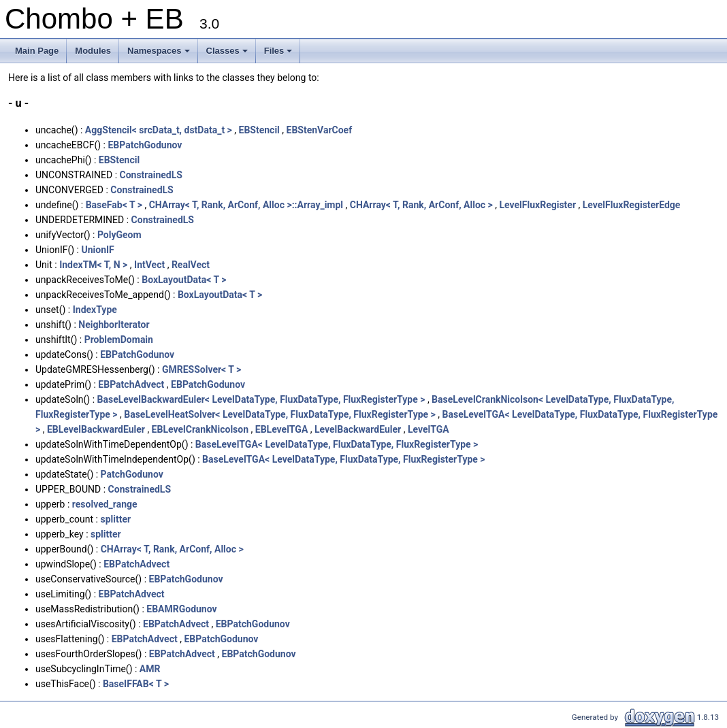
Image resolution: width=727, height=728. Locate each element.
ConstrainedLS (151, 175)
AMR (150, 669)
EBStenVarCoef (320, 130)
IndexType (95, 310)
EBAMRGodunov (181, 609)
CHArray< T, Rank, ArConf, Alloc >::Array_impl (246, 205)
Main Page (37, 51)
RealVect (191, 265)
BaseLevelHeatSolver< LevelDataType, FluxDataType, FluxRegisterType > (280, 414)
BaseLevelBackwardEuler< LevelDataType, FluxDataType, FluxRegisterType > (261, 399)
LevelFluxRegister (538, 205)
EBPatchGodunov (145, 145)
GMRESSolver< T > (201, 369)
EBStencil (259, 130)
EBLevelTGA (282, 429)
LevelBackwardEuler (358, 429)
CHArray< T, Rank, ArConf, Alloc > (421, 205)
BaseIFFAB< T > (136, 684)
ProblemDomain (119, 340)
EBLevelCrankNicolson (200, 429)
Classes (228, 54)
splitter (115, 519)
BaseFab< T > (114, 205)
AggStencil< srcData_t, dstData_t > (159, 130)
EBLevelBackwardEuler (96, 429)
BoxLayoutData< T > (184, 280)
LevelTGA (429, 429)
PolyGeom (119, 235)
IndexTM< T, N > (93, 265)
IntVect (149, 265)
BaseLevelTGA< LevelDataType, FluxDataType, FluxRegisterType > (337, 444)
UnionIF (97, 250)
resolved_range (105, 504)
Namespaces (160, 54)
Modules (93, 51)
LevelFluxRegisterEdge (632, 205)
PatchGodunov (132, 474)
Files (279, 54)
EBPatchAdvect (131, 384)
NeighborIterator (114, 325)
